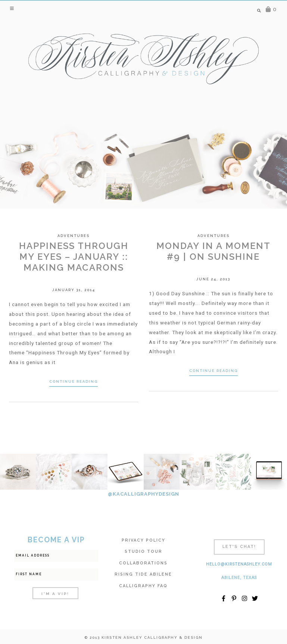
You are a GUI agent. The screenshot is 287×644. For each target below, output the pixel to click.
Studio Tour (143, 551)
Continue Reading (74, 381)
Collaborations (143, 563)
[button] (13, 8)
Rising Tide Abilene (143, 574)
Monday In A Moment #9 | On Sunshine (213, 251)
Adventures (74, 236)
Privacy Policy (143, 540)
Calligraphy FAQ (143, 586)
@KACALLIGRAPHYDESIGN (143, 494)
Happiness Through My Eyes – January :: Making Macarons (74, 257)
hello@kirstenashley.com (239, 564)
